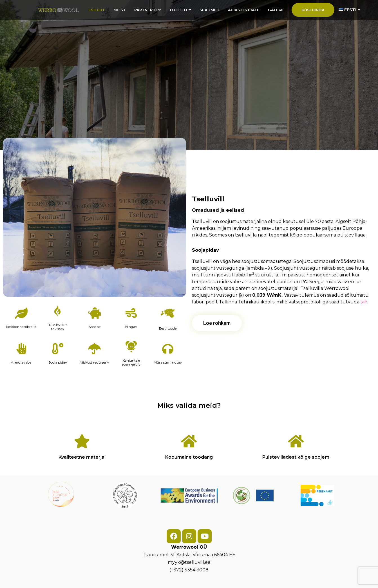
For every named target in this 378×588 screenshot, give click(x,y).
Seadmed (210, 10)
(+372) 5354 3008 (189, 570)
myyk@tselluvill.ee (189, 562)
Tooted (180, 10)
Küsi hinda (313, 10)
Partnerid (147, 10)
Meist (120, 10)
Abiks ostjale (244, 10)
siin (364, 302)
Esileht (97, 10)
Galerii (276, 10)
